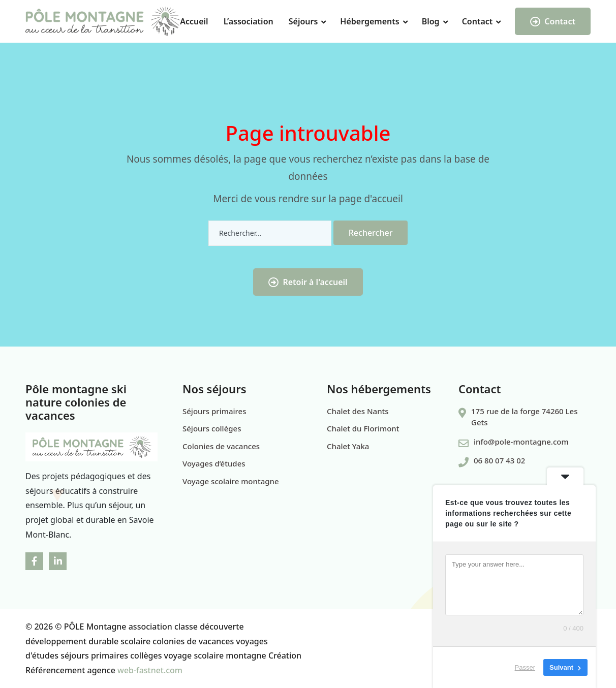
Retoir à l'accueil (308, 282)
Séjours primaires (214, 411)
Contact (478, 21)
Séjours (303, 21)
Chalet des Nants (358, 411)
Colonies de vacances (221, 446)
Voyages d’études (214, 463)
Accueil (194, 21)
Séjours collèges (212, 428)
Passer (525, 667)
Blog (431, 21)
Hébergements (369, 21)
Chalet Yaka (348, 446)
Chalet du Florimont (363, 428)
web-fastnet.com (150, 670)
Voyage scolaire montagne (231, 481)
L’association (249, 21)
